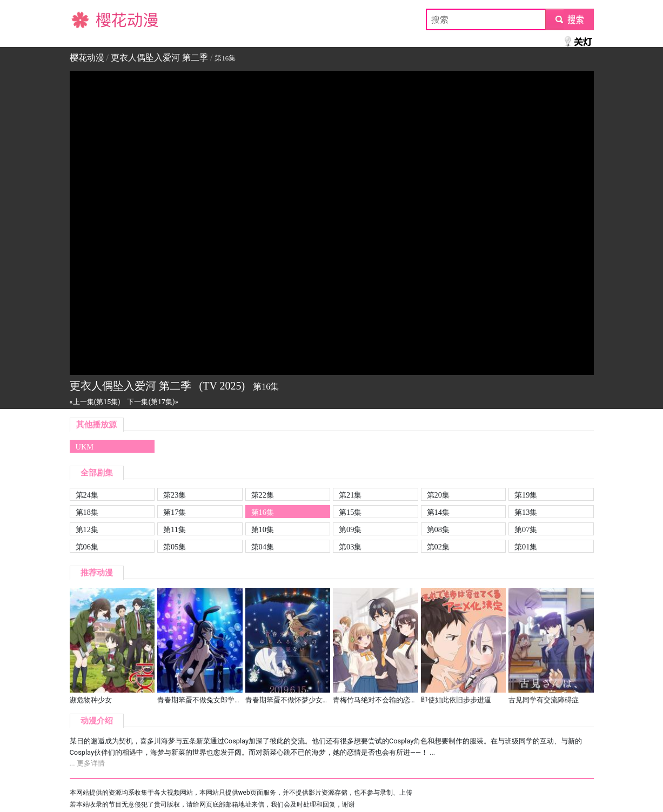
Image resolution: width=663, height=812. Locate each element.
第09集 (350, 529)
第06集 (87, 547)
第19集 (526, 495)
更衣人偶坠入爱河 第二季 (159, 58)
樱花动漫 (87, 19)
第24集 (87, 495)
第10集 (263, 529)
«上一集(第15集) (95, 402)
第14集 (438, 512)
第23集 (175, 495)
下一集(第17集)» (152, 402)
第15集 (350, 512)
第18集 (87, 512)
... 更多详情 (87, 763)
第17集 (175, 512)
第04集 (263, 547)
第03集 (350, 547)
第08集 (438, 529)
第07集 (526, 529)
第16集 (263, 512)
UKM (85, 447)
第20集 (438, 495)
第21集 (350, 495)
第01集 (526, 547)
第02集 (438, 547)
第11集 (175, 529)
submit (569, 19)
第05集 (175, 547)
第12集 (87, 529)
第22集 (263, 495)
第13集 (526, 512)
